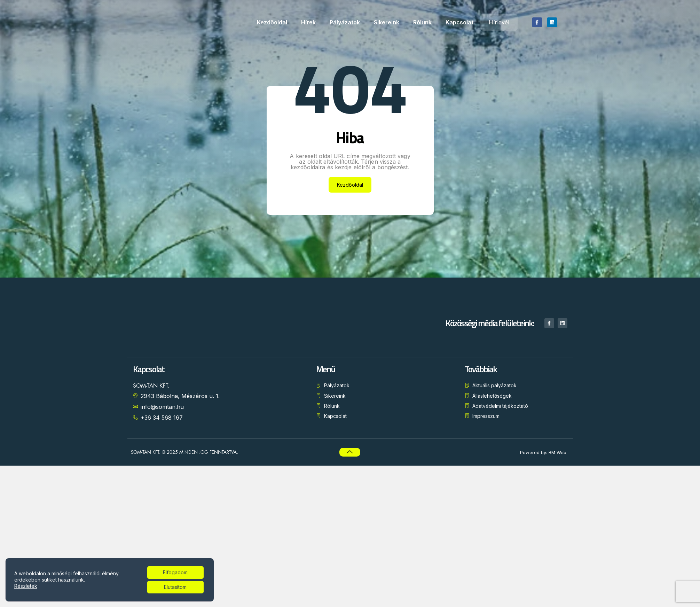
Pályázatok (345, 22)
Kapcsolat (459, 22)
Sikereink (387, 22)
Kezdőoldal (272, 22)
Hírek (308, 22)
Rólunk (422, 22)
